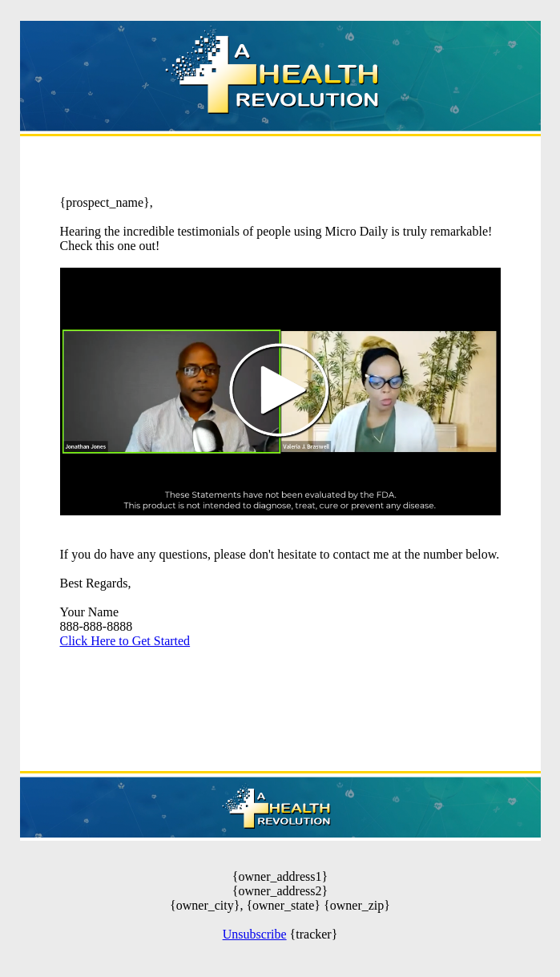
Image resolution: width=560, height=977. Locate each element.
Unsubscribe (255, 934)
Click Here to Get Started (125, 641)
